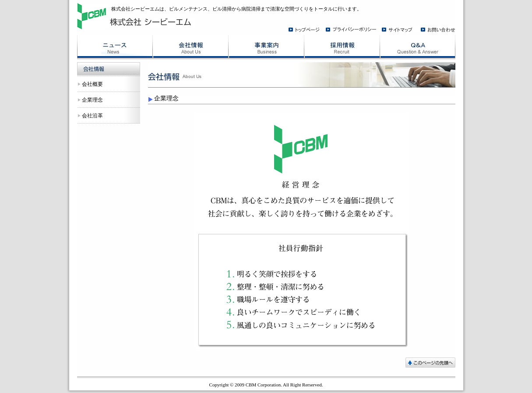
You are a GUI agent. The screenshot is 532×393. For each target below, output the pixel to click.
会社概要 (92, 84)
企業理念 (92, 100)
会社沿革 (92, 116)
